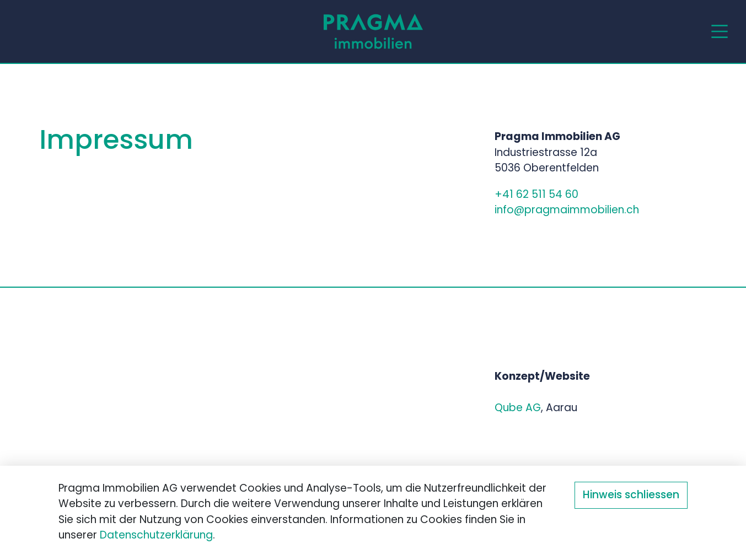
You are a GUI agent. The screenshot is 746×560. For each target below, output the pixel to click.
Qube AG (518, 409)
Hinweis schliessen (631, 496)
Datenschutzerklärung (156, 536)
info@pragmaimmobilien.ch (567, 211)
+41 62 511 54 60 (538, 195)
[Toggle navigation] (720, 31)
